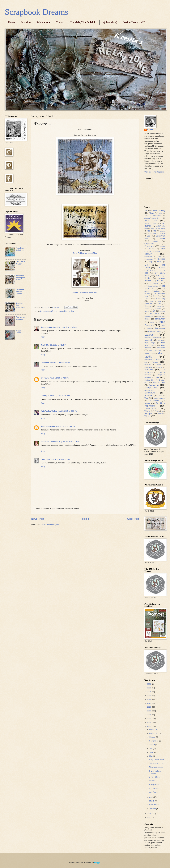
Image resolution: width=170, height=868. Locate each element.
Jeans (163, 326)
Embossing (161, 299)
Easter (147, 299)
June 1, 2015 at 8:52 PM (60, 459)
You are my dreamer (21, 318)
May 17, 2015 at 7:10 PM (59, 378)
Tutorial (147, 411)
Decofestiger (148, 257)
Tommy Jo (45, 396)
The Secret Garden (21, 263)
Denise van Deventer (49, 441)
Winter (148, 416)
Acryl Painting (159, 211)
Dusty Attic (157, 296)
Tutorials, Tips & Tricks (83, 22)
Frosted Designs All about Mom (85, 292)
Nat (146, 362)
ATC (155, 231)
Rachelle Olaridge (48, 327)
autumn (162, 231)
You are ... (153, 781)
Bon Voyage (154, 788)
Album (151, 213)
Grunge (147, 319)
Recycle (159, 367)
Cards (156, 241)
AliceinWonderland (151, 218)
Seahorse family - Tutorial (20, 292)
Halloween (160, 319)
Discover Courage (156, 767)
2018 (149, 715)
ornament (147, 365)
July (151, 749)
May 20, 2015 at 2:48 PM (65, 426)
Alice (161, 213)
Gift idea (54, 311)
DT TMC (147, 294)
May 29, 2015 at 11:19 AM (69, 441)
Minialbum (149, 354)
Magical (148, 340)
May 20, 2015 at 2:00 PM (67, 411)
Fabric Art (148, 304)
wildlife (161, 414)
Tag (146, 398)
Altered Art (151, 220)
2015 (149, 726)
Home (12, 22)
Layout (61, 311)
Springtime (154, 385)
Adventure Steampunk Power (21, 278)
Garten (147, 311)
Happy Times (19, 332)
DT (146, 265)
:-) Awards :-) (110, 22)
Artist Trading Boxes (158, 228)
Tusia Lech (45, 459)
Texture (147, 403)
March (152, 801)
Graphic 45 (149, 316)
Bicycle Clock (154, 777)
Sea (72, 311)
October (153, 737)
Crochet (152, 249)
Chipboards (45, 311)
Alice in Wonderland (153, 216)
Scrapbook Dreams (36, 12)
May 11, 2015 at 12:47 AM (67, 327)
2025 (149, 688)
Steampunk (150, 393)
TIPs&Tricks (150, 408)
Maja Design (150, 343)
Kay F (43, 345)
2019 (149, 711)
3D (146, 211)
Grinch (160, 316)
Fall (159, 304)
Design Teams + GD (134, 22)
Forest (147, 309)
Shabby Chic (149, 380)
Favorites (26, 22)
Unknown (45, 378)
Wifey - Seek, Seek (156, 759)
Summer (148, 395)
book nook (152, 233)
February (153, 805)
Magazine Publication (153, 338)
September (154, 741)
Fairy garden (154, 785)
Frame (158, 309)
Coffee (163, 246)
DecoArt (148, 254)
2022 (149, 699)
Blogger (97, 863)
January (153, 809)
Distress (161, 259)
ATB (149, 231)
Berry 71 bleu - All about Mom (85, 253)
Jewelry (149, 328)
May (151, 756)
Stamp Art (151, 388)
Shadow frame (159, 382)
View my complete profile (154, 172)
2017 (149, 718)
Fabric (159, 301)
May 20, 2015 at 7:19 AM (60, 396)
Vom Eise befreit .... (20, 249)
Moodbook (148, 360)
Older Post (133, 519)
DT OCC (161, 281)
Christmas (149, 246)
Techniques (155, 401)
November (154, 733)
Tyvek (157, 411)
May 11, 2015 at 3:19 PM (56, 345)
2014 (149, 813)
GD (154, 311)
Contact (60, 22)
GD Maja (162, 311)
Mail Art (160, 340)
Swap (161, 396)
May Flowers (154, 792)
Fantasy (148, 306)
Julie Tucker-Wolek (49, 411)
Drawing (159, 262)
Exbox (151, 301)
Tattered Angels (160, 398)
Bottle (149, 236)
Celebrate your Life (156, 763)
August (152, 745)
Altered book (150, 223)
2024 (149, 692)
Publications (43, 22)
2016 (149, 722)
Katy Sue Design (155, 331)
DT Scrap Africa (151, 286)
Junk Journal (160, 328)
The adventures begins (155, 772)
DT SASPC (154, 283)
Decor (160, 257)
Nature (67, 311)
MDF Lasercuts (155, 350)
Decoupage (149, 259)
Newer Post (38, 519)
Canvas (162, 238)
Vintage (148, 413)
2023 (149, 695)
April (151, 797)
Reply (43, 337)
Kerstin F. (151, 130)
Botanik (162, 233)
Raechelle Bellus (48, 426)
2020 (149, 707)
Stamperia (149, 390)
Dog (151, 262)
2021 (149, 703)
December (154, 729)
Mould (158, 359)
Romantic (149, 370)
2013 (149, 817)
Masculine (161, 348)
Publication (148, 367)
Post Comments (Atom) (51, 524)
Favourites (159, 306)
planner (159, 365)
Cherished (45, 363)
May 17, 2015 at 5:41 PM (60, 363)
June (151, 752)
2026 (149, 684)
